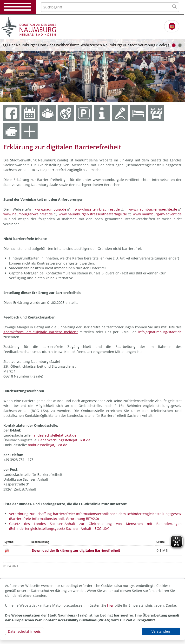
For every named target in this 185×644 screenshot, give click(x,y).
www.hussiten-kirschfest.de (97, 209)
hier (110, 605)
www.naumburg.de (51, 209)
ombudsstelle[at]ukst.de (48, 445)
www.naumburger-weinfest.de (28, 214)
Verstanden (161, 631)
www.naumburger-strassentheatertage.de (93, 214)
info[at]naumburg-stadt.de (160, 332)
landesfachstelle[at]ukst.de (54, 435)
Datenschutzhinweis (24, 631)
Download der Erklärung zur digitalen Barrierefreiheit (76, 550)
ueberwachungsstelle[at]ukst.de (64, 440)
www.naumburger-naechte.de (153, 209)
